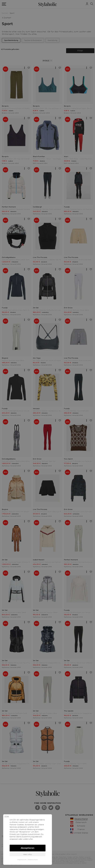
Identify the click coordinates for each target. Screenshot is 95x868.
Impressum (22, 860)
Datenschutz (33, 860)
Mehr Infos (28, 854)
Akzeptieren (28, 848)
